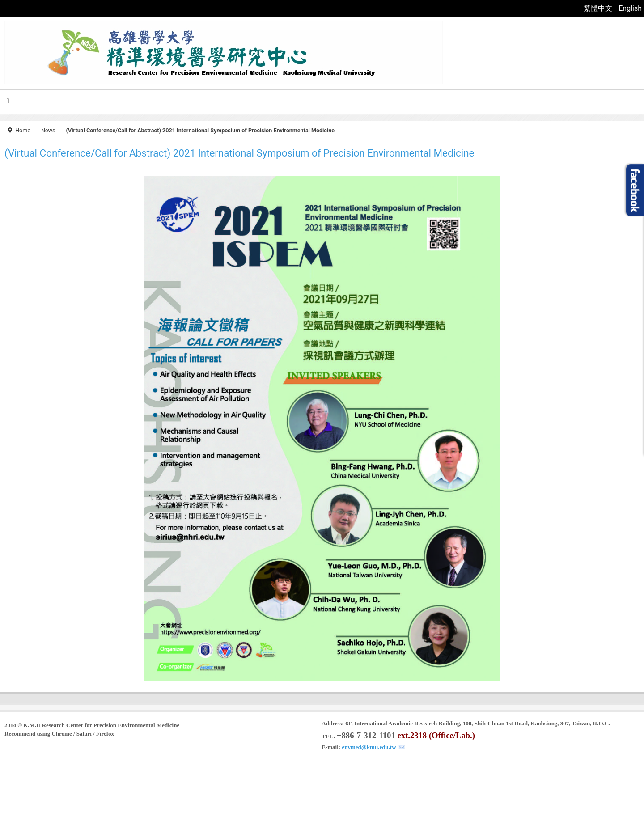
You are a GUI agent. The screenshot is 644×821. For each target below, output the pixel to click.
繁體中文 (599, 8)
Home (23, 130)
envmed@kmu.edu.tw (369, 747)
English (630, 8)
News (48, 130)
